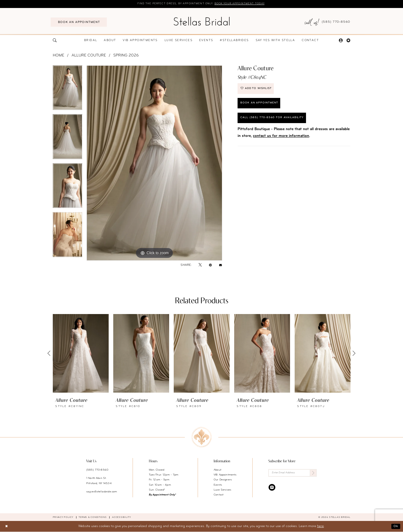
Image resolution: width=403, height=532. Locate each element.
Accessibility (122, 518)
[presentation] (81, 354)
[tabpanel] (68, 90)
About (217, 470)
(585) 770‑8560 (97, 470)
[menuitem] (79, 22)
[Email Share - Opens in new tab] (221, 266)
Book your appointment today (244, 4)
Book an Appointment (262, 106)
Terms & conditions (93, 518)
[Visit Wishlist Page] (349, 41)
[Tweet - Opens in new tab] (200, 265)
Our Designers (223, 480)
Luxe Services (222, 490)
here (320, 527)
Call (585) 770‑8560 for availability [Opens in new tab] (275, 122)
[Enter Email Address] (293, 474)
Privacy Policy (63, 518)
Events (218, 485)
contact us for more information (281, 141)
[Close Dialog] (7, 527)
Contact (219, 495)
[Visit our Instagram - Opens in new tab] (272, 488)
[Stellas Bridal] (201, 21)
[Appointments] (79, 22)
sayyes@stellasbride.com (102, 492)
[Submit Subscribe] (313, 474)
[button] (341, 41)
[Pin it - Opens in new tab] (210, 265)
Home (58, 56)
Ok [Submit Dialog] (395, 526)
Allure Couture (89, 56)
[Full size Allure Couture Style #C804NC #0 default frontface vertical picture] (154, 163)
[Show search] (55, 41)
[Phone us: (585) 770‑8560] (328, 22)
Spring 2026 (126, 56)
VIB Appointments (225, 475)
